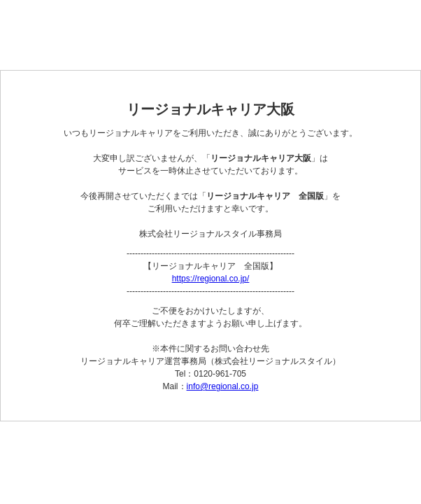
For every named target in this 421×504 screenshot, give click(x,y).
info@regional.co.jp (223, 386)
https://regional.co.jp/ (211, 279)
